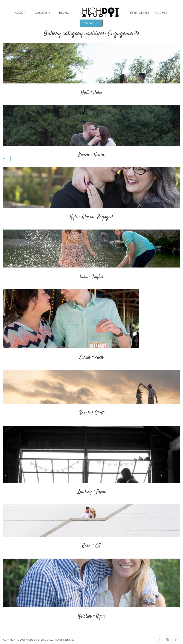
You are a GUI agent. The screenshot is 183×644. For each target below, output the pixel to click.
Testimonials (139, 13)
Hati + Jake (91, 93)
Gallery (43, 12)
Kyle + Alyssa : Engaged (91, 217)
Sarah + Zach (91, 357)
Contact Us (91, 23)
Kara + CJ (91, 546)
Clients (161, 13)
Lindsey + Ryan (91, 492)
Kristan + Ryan (91, 616)
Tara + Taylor (91, 277)
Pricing (65, 12)
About (22, 12)
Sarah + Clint (91, 413)
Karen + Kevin (91, 155)
